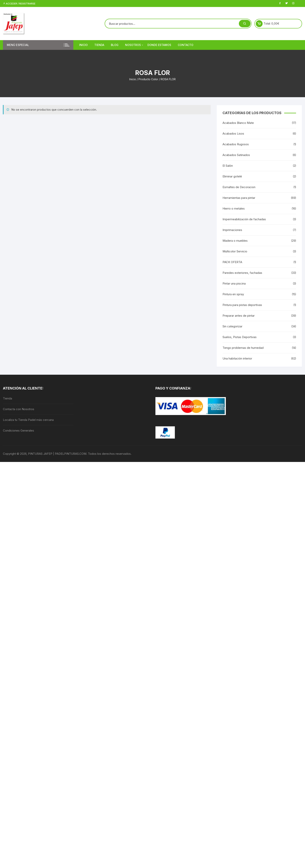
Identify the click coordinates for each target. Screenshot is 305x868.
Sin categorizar (232, 326)
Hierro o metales (234, 208)
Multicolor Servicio (235, 251)
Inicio (83, 45)
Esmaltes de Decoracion (239, 187)
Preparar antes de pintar (239, 316)
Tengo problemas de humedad (243, 348)
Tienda (99, 45)
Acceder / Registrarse (19, 4)
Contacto (186, 45)
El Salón (228, 166)
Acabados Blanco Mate (238, 123)
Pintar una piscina (234, 283)
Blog (115, 45)
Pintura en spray (233, 294)
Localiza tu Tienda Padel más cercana (28, 420)
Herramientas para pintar (239, 198)
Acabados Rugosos (236, 144)
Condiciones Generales (18, 430)
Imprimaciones (232, 230)
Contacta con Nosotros (19, 409)
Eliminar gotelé (232, 176)
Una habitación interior (237, 358)
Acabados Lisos (233, 134)
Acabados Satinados (236, 155)
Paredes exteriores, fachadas (242, 273)
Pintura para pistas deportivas (242, 305)
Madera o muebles (235, 241)
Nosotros (134, 45)
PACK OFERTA (232, 262)
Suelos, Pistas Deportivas (240, 337)
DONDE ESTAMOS (159, 45)
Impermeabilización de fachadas (244, 219)
